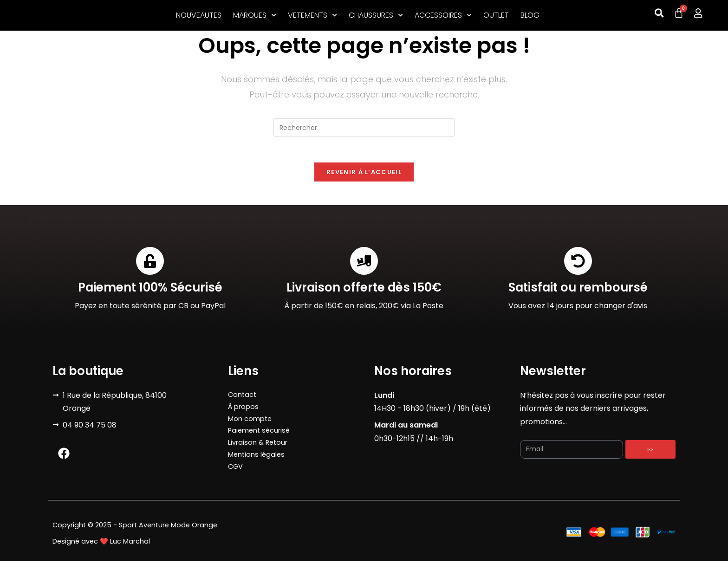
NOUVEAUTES (199, 15)
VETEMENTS (312, 15)
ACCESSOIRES (443, 15)
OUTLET (496, 15)
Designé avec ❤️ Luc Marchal (101, 544)
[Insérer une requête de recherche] (364, 128)
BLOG (530, 15)
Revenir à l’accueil (364, 175)
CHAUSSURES (376, 15)
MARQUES (255, 15)
